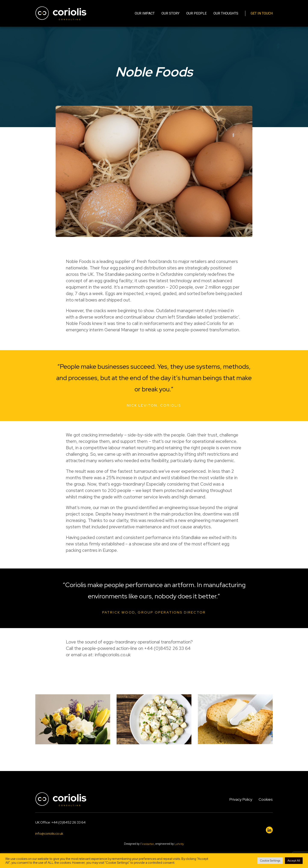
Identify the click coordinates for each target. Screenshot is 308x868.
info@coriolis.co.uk (49, 833)
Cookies (266, 799)
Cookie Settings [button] (270, 861)
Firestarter (147, 844)
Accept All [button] (294, 861)
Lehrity (179, 844)
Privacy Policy (241, 799)
